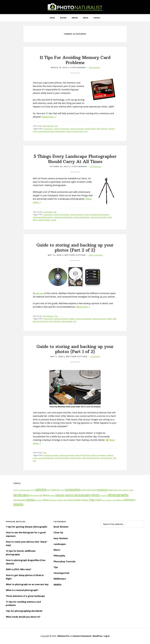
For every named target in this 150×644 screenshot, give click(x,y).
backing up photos (61, 319)
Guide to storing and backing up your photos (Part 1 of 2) (75, 349)
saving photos (76, 458)
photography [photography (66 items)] (118, 495)
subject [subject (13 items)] (60, 500)
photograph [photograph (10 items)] (104, 496)
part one (39, 293)
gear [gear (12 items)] (120, 490)
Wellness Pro (63, 636)
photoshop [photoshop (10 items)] (39, 500)
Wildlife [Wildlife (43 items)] (18, 504)
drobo (109, 319)
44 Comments (96, 166)
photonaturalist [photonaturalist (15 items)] (19, 500)
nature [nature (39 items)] (60, 495)
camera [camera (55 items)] (41, 489)
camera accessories (61, 129)
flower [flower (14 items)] (111, 490)
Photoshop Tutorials (64, 561)
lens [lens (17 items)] (31, 495)
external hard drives (41, 321)
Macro (57, 550)
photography (60, 131)
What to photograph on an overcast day (27, 584)
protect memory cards (75, 131)
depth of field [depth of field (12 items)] (86, 490)
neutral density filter (98, 217)
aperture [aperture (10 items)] (16, 490)
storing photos (106, 458)
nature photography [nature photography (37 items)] (78, 495)
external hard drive (83, 455)
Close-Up (58, 532)
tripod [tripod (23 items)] (98, 500)
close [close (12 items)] (49, 490)
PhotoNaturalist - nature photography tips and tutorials (75, 7)
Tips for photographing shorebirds (24, 611)
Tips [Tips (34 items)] (92, 500)
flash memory (102, 129)
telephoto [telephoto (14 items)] (85, 500)
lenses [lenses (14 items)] (36, 495)
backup (72, 319)
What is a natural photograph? (22, 590)
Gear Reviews (48, 126)
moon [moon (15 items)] (52, 495)
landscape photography (63, 217)
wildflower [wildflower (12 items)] (119, 500)
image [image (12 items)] (131, 490)
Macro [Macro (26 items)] (46, 495)
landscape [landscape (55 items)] (21, 495)
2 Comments (95, 356)
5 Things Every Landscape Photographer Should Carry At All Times (75, 159)
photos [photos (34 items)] (30, 500)
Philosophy (59, 556)
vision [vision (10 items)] (104, 500)
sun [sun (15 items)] (65, 500)
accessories (48, 129)
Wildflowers (60, 579)
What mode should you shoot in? (23, 617)
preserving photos (62, 458)
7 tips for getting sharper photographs (26, 527)
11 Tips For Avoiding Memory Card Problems (75, 60)
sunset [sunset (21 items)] (77, 500)
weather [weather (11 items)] (109, 500)
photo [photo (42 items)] (96, 495)
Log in (107, 636)
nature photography (46, 131)
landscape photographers (43, 217)
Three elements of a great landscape (25, 596)
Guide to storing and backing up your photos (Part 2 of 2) (75, 248)
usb (34, 461)
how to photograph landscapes (97, 214)
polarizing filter (44, 220)
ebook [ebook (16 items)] (94, 490)
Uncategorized (61, 573)
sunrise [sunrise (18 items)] (70, 500)
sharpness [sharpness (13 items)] (53, 500)
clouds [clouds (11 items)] (62, 490)
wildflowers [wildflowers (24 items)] (129, 500)
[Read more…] (49, 117)
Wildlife (57, 585)
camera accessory (77, 129)
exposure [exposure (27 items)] (102, 490)
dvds (114, 319)
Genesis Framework (82, 636)
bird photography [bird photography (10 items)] (25, 490)
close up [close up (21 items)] (55, 490)
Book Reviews (61, 527)
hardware (102, 455)
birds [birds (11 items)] (33, 490)
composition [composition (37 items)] (73, 489)
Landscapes (48, 212)
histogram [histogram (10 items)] (125, 490)
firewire (94, 455)
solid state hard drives (91, 458)
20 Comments (94, 67)
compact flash (90, 129)
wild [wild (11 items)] (113, 500)
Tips (56, 126)
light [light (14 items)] (40, 495)
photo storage (67, 321)
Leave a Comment (96, 255)
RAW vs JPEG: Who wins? (19, 569)
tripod (53, 220)
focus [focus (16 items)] (116, 490)
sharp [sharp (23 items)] (46, 500)
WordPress (98, 636)
